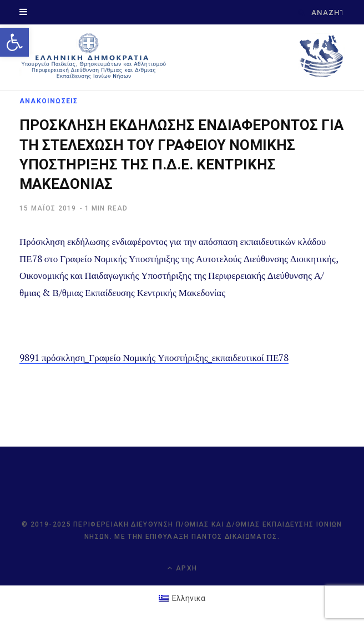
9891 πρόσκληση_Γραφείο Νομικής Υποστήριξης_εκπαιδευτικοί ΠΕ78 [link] (154, 357)
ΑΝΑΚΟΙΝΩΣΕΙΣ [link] (49, 101)
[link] (14, 42)
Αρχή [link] (182, 568)
